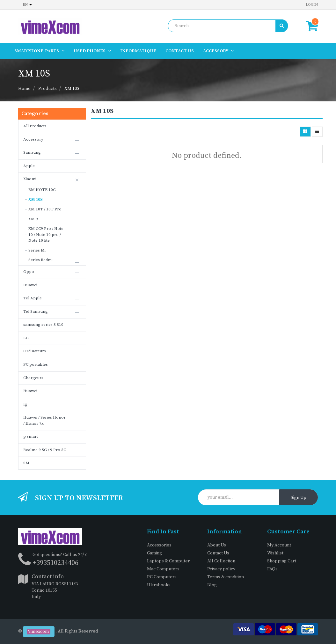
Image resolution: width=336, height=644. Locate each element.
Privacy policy (221, 569)
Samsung (32, 152)
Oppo (29, 272)
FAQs (272, 569)
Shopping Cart (282, 561)
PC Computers (162, 577)
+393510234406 (55, 563)
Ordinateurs (35, 351)
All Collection (221, 561)
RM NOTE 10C (42, 190)
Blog (212, 585)
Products (47, 89)
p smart (31, 436)
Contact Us (218, 553)
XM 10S (72, 89)
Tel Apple (33, 298)
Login (312, 5)
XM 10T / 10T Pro (45, 209)
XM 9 (33, 219)
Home (24, 89)
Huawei (30, 285)
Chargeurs (33, 378)
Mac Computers (163, 569)
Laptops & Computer (168, 561)
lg (25, 404)
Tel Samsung (36, 311)
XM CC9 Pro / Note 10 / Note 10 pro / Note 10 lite (46, 234)
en (27, 5)
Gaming (154, 553)
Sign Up (299, 498)
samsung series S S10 (43, 325)
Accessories (159, 545)
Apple (29, 166)
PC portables (36, 364)
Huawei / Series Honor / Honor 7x (44, 420)
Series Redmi (40, 260)
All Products (35, 126)
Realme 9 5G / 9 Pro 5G (45, 450)
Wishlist (275, 553)
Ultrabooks (159, 585)
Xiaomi (30, 179)
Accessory (33, 139)
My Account (279, 545)
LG (26, 338)
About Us (217, 545)
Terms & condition (226, 577)
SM (26, 463)
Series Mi (37, 250)
